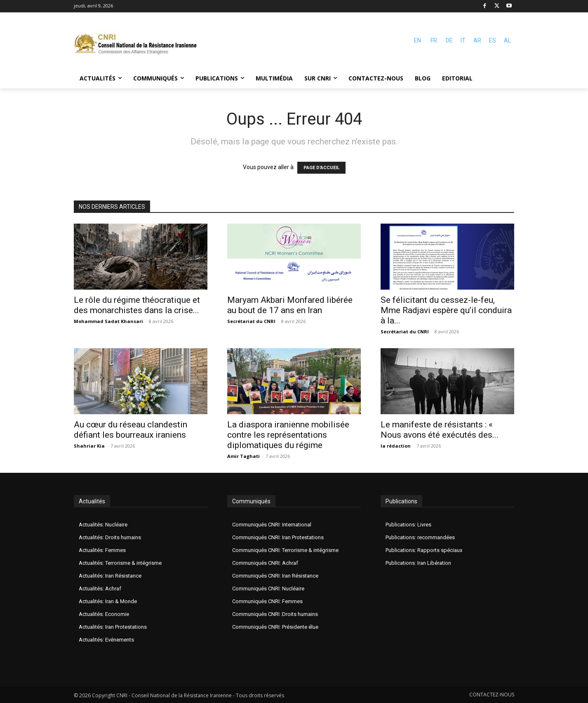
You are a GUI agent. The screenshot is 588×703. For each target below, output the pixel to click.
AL (507, 40)
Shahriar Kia (89, 446)
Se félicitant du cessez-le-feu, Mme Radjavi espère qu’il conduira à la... (446, 310)
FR (434, 40)
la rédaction (396, 446)
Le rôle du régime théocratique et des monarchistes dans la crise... (137, 305)
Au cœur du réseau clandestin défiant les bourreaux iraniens (131, 430)
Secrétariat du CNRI (251, 321)
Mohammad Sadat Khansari (108, 321)
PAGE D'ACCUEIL (321, 168)
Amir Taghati (243, 456)
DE (449, 40)
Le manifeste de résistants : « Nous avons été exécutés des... (440, 430)
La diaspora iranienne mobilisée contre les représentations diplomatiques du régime (288, 435)
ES (493, 40)
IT (463, 40)
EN (417, 40)
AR (477, 40)
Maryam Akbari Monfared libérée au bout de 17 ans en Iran (290, 305)
